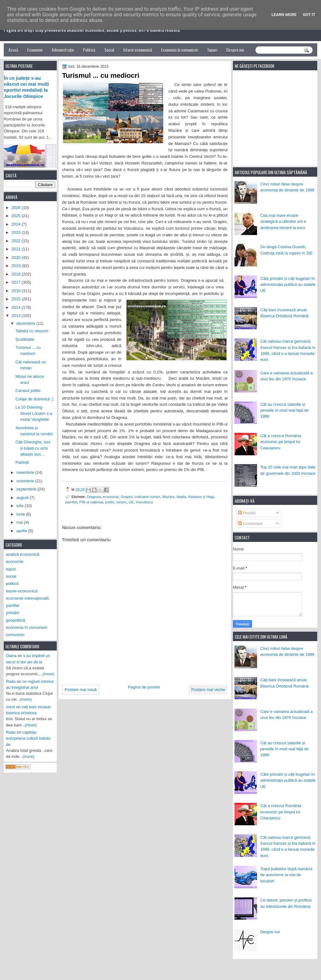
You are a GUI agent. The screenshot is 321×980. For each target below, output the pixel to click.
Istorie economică (138, 50)
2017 (17, 282)
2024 (17, 224)
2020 (17, 257)
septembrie (27, 489)
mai (20, 522)
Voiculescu (145, 502)
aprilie (22, 531)
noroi (11, 707)
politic (110, 502)
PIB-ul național (91, 502)
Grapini (127, 497)
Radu (11, 681)
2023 (17, 232)
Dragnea (94, 497)
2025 (17, 216)
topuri (11, 569)
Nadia (181, 497)
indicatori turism (147, 497)
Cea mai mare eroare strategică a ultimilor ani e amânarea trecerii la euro (283, 222)
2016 (17, 291)
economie (111, 497)
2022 (17, 241)
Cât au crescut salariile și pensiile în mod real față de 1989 (284, 410)
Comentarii (250, 524)
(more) (49, 674)
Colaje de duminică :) (34, 399)
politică (12, 584)
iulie (20, 506)
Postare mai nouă (81, 690)
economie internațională (27, 598)
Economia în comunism (179, 50)
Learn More (284, 15)
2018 (17, 274)
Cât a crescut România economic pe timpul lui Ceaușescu (281, 442)
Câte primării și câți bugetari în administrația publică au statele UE (288, 285)
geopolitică (16, 620)
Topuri (212, 50)
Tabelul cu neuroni (32, 331)
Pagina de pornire (144, 687)
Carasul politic (28, 391)
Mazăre (168, 497)
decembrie (26, 323)
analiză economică (23, 554)
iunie (21, 514)
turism (122, 502)
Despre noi (235, 50)
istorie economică (22, 591)
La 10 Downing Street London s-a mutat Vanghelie (34, 413)
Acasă (13, 50)
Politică (89, 50)
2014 (17, 307)
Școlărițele (25, 339)
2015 (17, 299)
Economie (35, 50)
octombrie (26, 481)
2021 (17, 249)
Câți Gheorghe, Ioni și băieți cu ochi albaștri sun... (33, 448)
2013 (17, 316)
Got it (309, 15)
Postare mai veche (208, 690)
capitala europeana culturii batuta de (28, 738)
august (23, 498)
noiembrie (26, 472)
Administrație (63, 50)
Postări (247, 513)
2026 (17, 208)
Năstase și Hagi (201, 497)
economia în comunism (27, 627)
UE (131, 502)
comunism (15, 635)
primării (13, 613)
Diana (11, 656)
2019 (17, 266)
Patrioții (22, 462)
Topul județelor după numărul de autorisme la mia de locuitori (286, 875)
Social (109, 50)
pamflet (71, 502)
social (11, 576)
